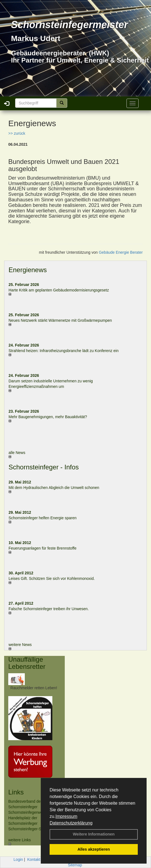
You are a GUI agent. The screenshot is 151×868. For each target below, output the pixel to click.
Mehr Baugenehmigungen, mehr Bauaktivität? (48, 417)
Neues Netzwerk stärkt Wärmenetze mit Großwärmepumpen (60, 320)
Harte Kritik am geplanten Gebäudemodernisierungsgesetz (59, 290)
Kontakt (34, 859)
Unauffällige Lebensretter (27, 663)
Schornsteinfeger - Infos (44, 467)
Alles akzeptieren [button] (94, 849)
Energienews (28, 270)
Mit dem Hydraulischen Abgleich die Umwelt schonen (54, 488)
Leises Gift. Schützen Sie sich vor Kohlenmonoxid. (52, 578)
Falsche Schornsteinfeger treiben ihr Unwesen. (49, 609)
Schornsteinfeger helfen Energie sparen (43, 518)
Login (18, 859)
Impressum (66, 816)
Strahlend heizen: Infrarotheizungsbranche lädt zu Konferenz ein (64, 351)
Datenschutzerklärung (71, 823)
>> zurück (17, 133)
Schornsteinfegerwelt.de (29, 812)
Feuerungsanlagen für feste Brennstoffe (42, 548)
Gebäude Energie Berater (121, 252)
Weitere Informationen (94, 834)
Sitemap (75, 865)
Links (16, 792)
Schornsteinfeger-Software (31, 829)
